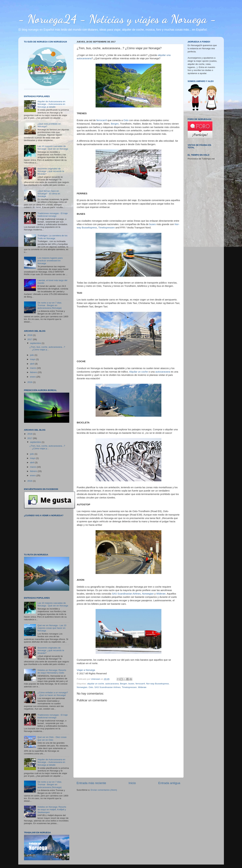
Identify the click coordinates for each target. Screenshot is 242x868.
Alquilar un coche (139, 372)
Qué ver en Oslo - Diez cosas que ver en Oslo (52, 738)
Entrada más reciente (91, 783)
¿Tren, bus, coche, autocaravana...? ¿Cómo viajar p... (47, 348)
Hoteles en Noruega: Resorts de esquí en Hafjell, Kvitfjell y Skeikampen (52, 810)
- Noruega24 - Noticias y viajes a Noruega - (117, 19)
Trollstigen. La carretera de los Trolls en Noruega (52, 237)
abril (32, 364)
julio (32, 355)
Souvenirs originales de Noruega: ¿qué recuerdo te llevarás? (51, 171)
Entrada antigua (169, 783)
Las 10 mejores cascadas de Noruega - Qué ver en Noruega (53, 148)
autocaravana (163, 372)
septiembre (36, 343)
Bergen (115, 124)
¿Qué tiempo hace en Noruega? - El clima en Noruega (49, 194)
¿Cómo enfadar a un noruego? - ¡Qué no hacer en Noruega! (53, 694)
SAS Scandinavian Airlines (126, 594)
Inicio (132, 783)
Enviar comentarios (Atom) (104, 790)
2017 (30, 339)
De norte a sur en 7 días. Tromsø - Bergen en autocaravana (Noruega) (50, 305)
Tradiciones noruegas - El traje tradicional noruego (53, 215)
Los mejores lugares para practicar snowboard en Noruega (50, 261)
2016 (30, 382)
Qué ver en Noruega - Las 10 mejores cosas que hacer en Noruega (52, 628)
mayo (33, 359)
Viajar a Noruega (86, 670)
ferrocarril (102, 120)
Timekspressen (106, 228)
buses (153, 224)
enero (33, 377)
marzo (33, 368)
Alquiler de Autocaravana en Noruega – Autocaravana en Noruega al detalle (51, 104)
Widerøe (161, 594)
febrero (34, 372)
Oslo (126, 120)
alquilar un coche (96, 684)
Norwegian (148, 594)
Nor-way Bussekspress (157, 684)
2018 (30, 335)
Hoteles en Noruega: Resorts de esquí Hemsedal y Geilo (52, 671)
